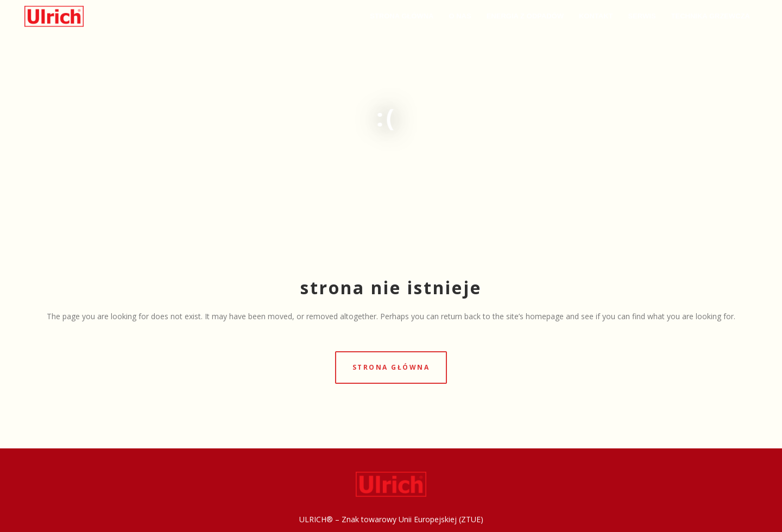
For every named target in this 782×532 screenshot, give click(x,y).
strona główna (391, 367)
